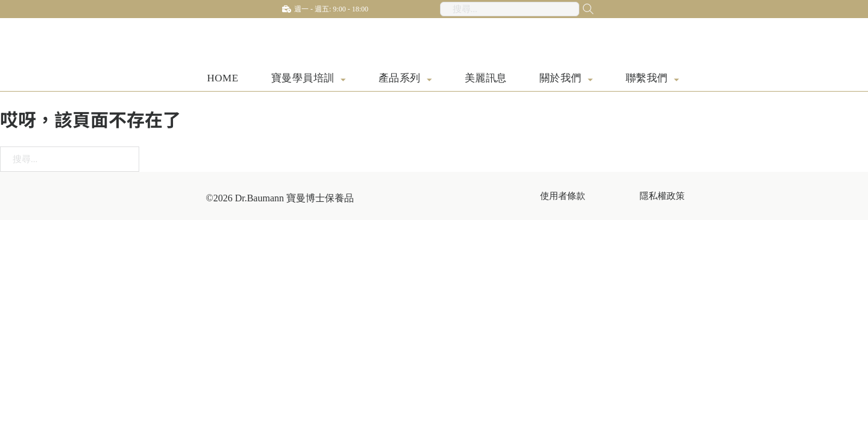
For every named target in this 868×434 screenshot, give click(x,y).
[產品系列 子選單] (429, 80)
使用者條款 (563, 197)
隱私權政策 (662, 197)
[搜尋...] (579, 9)
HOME (223, 80)
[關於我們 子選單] (590, 80)
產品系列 (400, 80)
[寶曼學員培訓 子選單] (343, 80)
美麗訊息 (486, 80)
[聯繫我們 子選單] (677, 80)
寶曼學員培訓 (303, 80)
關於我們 (561, 80)
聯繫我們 (647, 80)
